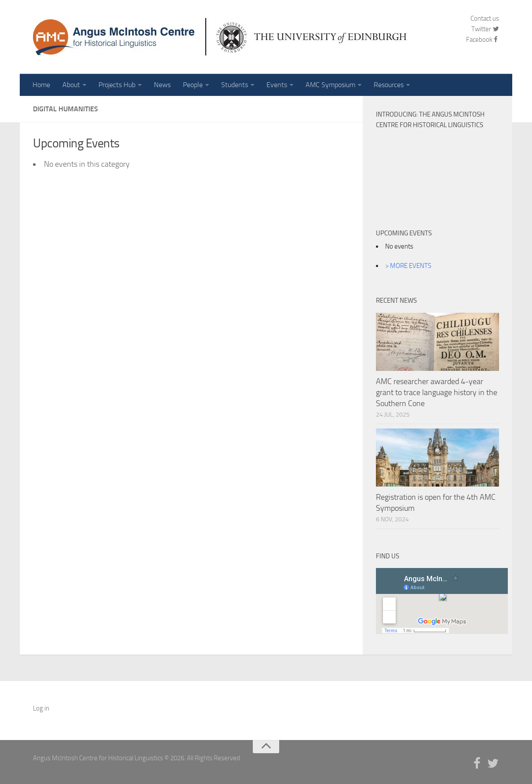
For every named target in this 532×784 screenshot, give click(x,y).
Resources (389, 85)
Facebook (483, 40)
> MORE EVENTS (408, 266)
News (162, 85)
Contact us (485, 18)
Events (277, 85)
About (71, 85)
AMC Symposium (330, 85)
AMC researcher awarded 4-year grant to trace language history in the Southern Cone (437, 392)
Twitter (485, 29)
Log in (41, 708)
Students (235, 85)
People (193, 85)
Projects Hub (117, 85)
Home (41, 85)
